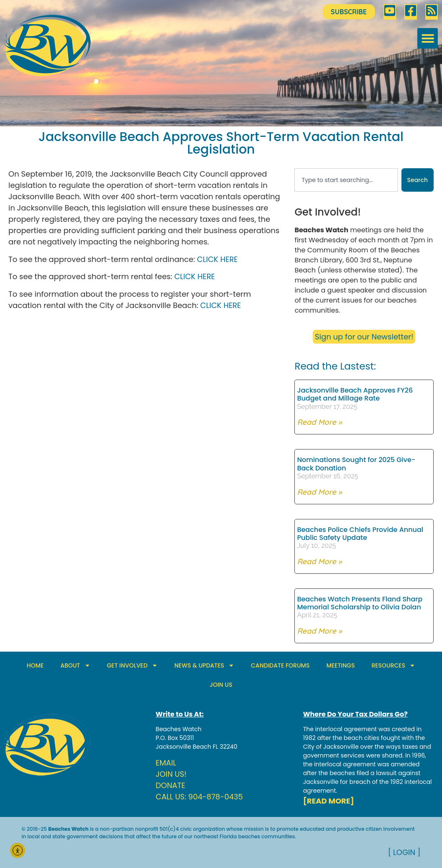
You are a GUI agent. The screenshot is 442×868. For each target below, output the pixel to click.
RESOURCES (393, 665)
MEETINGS (340, 665)
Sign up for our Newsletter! (364, 337)
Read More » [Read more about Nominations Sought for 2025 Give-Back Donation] (319, 492)
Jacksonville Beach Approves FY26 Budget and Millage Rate (355, 394)
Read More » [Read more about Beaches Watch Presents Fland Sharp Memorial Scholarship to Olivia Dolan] (319, 631)
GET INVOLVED (132, 665)
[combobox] (346, 180)
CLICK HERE (217, 259)
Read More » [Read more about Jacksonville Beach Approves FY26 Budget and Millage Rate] (319, 422)
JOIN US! (171, 774)
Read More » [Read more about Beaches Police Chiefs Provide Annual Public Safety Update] (319, 561)
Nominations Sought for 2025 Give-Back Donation (356, 464)
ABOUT (75, 665)
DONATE (170, 785)
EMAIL (166, 763)
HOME (35, 665)
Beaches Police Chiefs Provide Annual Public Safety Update (360, 534)
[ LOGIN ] (404, 852)
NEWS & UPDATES (204, 665)
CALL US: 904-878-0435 (199, 797)
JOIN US (221, 685)
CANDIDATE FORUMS (280, 665)
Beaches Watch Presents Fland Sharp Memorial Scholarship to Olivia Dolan (360, 603)
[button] (428, 38)
